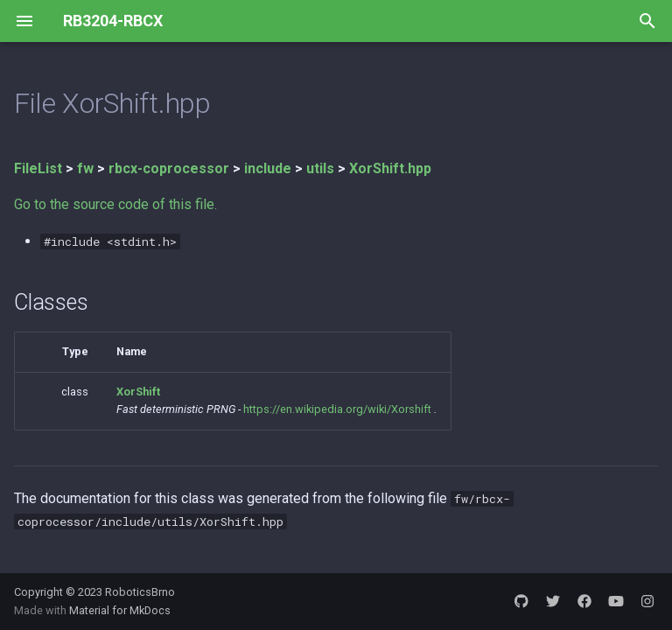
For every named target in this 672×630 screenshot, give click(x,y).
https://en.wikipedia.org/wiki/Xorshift (337, 409)
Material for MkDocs (120, 610)
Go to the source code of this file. (115, 204)
